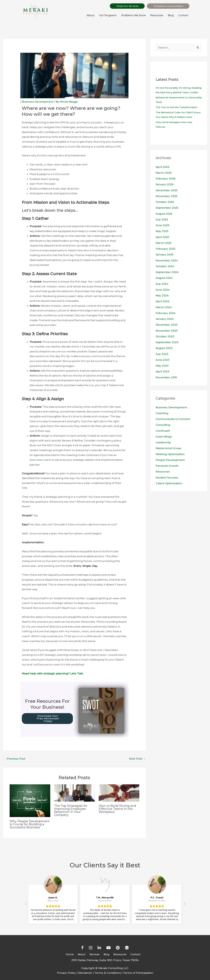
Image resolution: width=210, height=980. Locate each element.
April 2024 (163, 301)
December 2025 (166, 190)
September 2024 (167, 272)
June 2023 (163, 360)
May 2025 (162, 231)
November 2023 (167, 331)
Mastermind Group (168, 448)
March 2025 (163, 243)
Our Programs (108, 15)
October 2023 (165, 336)
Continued (163, 431)
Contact (183, 15)
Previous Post (14, 759)
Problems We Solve (133, 15)
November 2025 (166, 196)
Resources (157, 15)
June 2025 (162, 225)
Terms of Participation (138, 973)
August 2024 (164, 278)
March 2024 (164, 307)
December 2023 (167, 325)
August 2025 (164, 214)
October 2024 (165, 266)
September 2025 (167, 208)
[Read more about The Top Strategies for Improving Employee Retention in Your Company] (74, 793)
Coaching (162, 413)
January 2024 (165, 319)
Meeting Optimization (170, 454)
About (91, 15)
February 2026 (166, 179)
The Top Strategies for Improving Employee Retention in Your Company (71, 810)
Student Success (167, 478)
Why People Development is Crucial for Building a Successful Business (30, 824)
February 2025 (165, 249)
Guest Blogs (164, 437)
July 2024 (162, 284)
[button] (184, 904)
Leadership (163, 442)
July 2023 (162, 354)
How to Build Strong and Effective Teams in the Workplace (117, 809)
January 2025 (164, 255)
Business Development (38, 102)
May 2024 (162, 295)
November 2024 (167, 260)
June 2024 (163, 290)
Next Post (137, 759)
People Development (170, 460)
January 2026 (165, 184)
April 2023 (162, 371)
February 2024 (166, 313)
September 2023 (167, 342)
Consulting (163, 425)
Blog (171, 15)
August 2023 (164, 348)
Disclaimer (85, 973)
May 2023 (162, 366)
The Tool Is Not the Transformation (177, 107)
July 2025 (162, 220)
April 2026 (163, 167)
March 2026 (164, 173)
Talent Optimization (169, 483)
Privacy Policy (66, 973)
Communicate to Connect (173, 419)
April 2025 (162, 237)
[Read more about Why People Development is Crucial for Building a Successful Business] (30, 801)
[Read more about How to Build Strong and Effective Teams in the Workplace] (119, 793)
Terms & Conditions (108, 973)
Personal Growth (167, 466)
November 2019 (166, 377)
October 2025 (165, 202)
